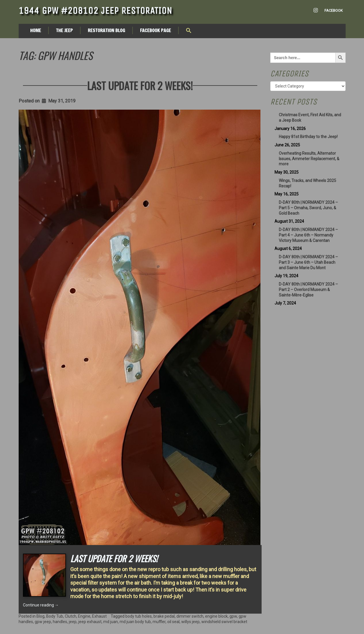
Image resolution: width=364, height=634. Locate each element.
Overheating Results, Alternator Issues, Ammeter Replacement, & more (309, 159)
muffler (159, 622)
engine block (216, 616)
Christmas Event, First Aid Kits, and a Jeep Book (310, 118)
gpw (233, 616)
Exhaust (99, 616)
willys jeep (190, 622)
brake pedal (164, 616)
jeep (73, 622)
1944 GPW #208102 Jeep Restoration (95, 11)
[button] (189, 31)
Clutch (71, 616)
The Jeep (64, 30)
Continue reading (41, 605)
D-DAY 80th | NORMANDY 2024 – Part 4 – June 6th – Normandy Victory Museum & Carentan (308, 235)
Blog (40, 616)
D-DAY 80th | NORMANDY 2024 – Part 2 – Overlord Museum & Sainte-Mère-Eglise (308, 290)
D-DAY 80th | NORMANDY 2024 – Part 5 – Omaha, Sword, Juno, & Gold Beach (308, 208)
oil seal (173, 622)
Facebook (334, 10)
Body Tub (55, 616)
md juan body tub (135, 622)
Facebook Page (155, 30)
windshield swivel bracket (224, 622)
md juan (111, 622)
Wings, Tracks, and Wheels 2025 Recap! (307, 183)
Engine (84, 616)
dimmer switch (190, 616)
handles (60, 622)
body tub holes (139, 616)
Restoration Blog (106, 30)
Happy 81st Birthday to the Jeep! (308, 137)
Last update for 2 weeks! (140, 85)
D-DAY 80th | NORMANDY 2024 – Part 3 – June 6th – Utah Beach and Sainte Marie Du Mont (308, 262)
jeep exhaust (90, 622)
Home (36, 30)
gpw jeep (43, 622)
